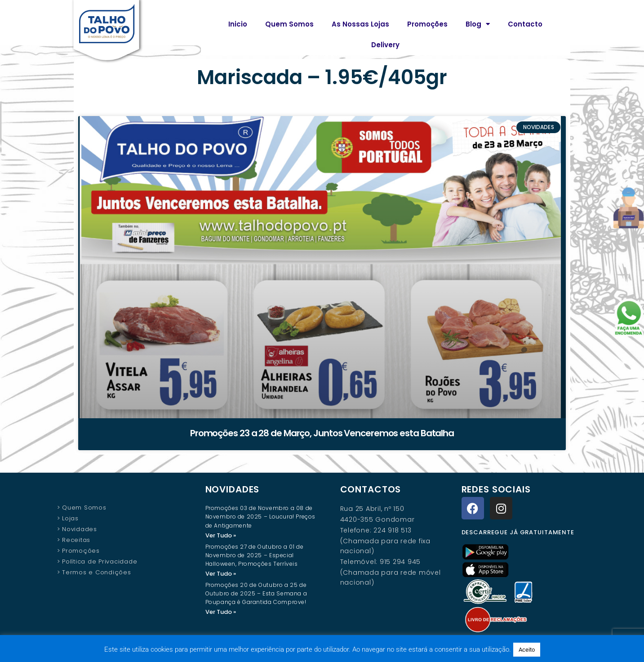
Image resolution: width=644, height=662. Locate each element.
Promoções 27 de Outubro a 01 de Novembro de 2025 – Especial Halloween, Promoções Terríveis (255, 556)
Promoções (427, 24)
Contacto (525, 24)
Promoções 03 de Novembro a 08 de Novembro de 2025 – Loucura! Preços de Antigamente (260, 517)
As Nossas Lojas (360, 24)
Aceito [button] (527, 650)
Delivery (385, 45)
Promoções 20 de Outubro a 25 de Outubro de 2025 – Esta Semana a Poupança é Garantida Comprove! (256, 594)
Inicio (238, 24)
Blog (478, 24)
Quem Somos (289, 24)
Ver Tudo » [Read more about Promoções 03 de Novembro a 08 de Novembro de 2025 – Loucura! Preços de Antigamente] (221, 535)
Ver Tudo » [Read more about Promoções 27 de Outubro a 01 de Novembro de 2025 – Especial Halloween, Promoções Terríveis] (221, 574)
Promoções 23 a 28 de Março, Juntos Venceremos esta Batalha (322, 433)
